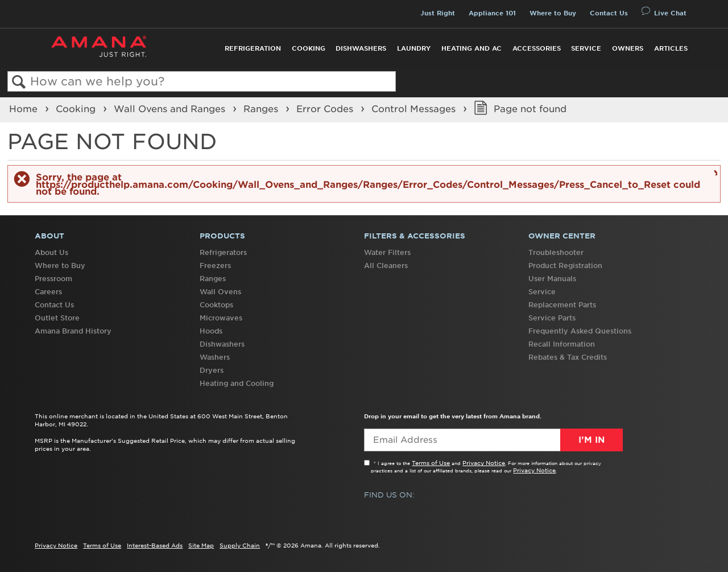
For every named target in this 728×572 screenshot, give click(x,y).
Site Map (201, 545)
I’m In (591, 440)
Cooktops (216, 305)
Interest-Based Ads (155, 545)
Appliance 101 (492, 13)
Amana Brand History (73, 331)
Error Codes (326, 109)
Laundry (414, 48)
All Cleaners (386, 266)
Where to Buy (553, 13)
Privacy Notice (484, 463)
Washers (215, 357)
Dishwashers (361, 48)
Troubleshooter (556, 252)
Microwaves (221, 318)
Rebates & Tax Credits (568, 357)
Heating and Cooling (237, 383)
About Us (51, 252)
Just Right (438, 13)
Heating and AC (471, 48)
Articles (671, 48)
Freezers (215, 266)
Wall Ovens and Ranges (171, 109)
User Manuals (552, 279)
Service (586, 48)
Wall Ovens (220, 292)
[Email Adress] (493, 440)
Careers (48, 292)
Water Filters (387, 252)
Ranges (262, 109)
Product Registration (565, 266)
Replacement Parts (562, 305)
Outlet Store (57, 318)
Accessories (537, 48)
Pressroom (53, 279)
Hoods (211, 331)
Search (19, 82)
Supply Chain (240, 545)
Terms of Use (431, 463)
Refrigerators (223, 252)
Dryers (212, 370)
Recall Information (562, 344)
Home (25, 109)
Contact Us (609, 13)
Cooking (309, 48)
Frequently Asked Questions (580, 331)
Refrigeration (253, 48)
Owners (628, 48)
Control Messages (415, 109)
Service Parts (552, 318)
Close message (714, 172)
